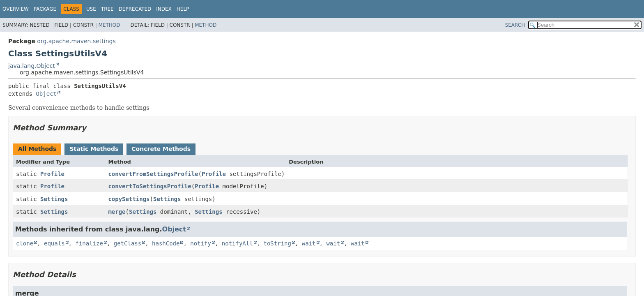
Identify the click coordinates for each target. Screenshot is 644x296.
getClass (128, 243)
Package (45, 9)
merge (117, 212)
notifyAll (237, 243)
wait (309, 243)
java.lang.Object (32, 66)
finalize (89, 243)
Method (109, 25)
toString (277, 243)
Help (183, 9)
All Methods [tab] (37, 149)
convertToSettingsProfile (149, 186)
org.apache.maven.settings (76, 41)
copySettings (129, 199)
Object (46, 94)
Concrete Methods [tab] (161, 149)
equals (54, 243)
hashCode (166, 243)
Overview (16, 9)
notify (201, 243)
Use (91, 9)
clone (25, 243)
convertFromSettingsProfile (153, 174)
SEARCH (515, 25)
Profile (52, 174)
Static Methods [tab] (94, 149)
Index (164, 9)
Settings (54, 199)
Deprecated (135, 9)
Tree (107, 9)
